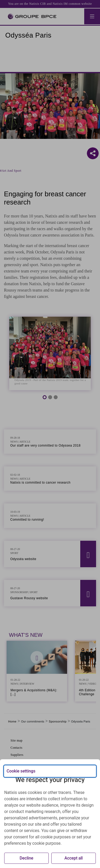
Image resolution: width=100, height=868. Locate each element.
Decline (26, 858)
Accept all (74, 858)
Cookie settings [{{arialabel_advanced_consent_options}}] (21, 771)
